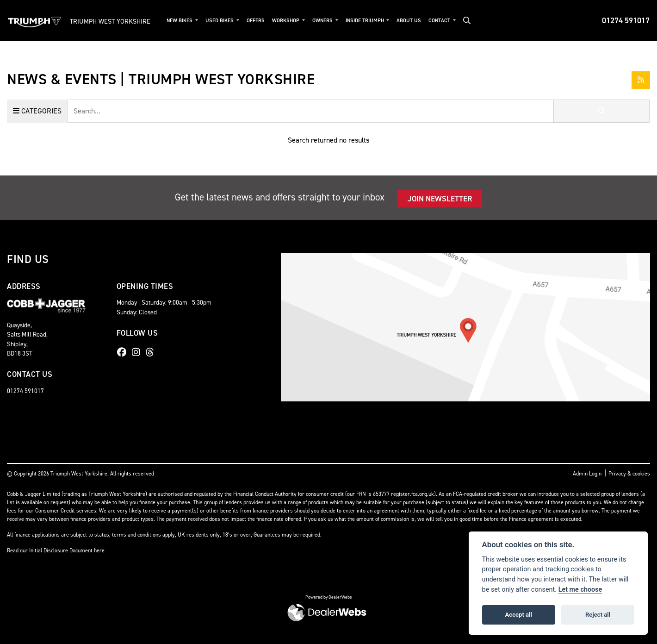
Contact (450, 21)
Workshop (296, 21)
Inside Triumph (375, 21)
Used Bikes (230, 21)
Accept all (519, 615)
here (99, 550)
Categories (37, 111)
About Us (418, 21)
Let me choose (580, 590)
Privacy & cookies (629, 474)
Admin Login (587, 474)
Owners (333, 21)
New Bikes (190, 21)
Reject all (598, 615)
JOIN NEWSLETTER (440, 199)
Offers (265, 21)
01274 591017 (626, 20)
